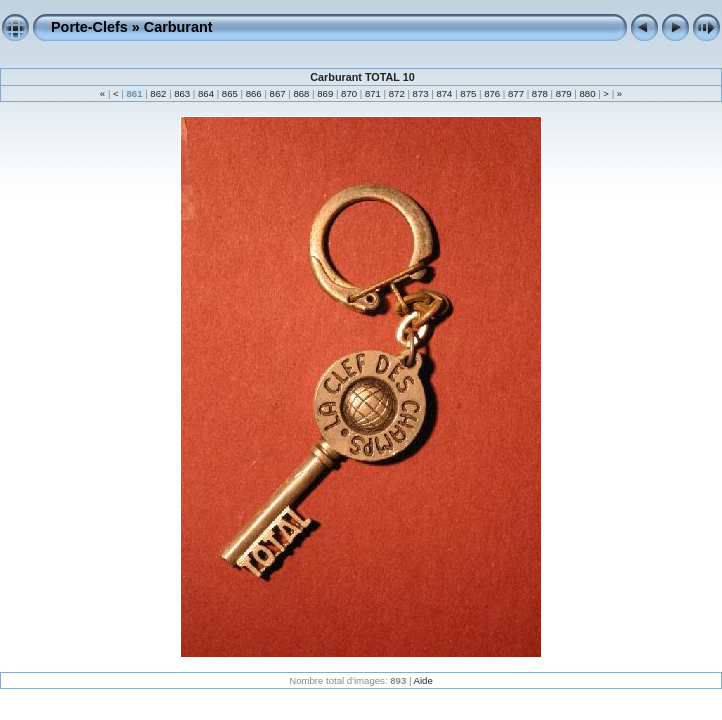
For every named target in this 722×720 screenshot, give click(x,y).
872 (396, 93)
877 (515, 93)
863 (182, 93)
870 (348, 93)
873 (420, 93)
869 (325, 93)
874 (444, 93)
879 (563, 93)
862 (158, 93)
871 (372, 93)
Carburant (178, 27)
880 (587, 93)
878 (539, 93)
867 (277, 93)
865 (229, 93)
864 (205, 93)
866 (253, 93)
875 (468, 93)
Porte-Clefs (89, 27)
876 (491, 93)
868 (301, 93)
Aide (423, 680)
